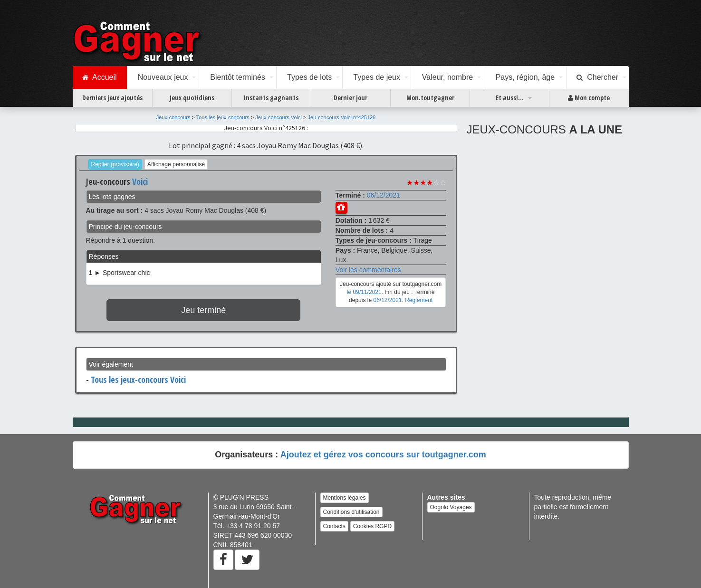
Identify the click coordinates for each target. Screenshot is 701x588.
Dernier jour (350, 98)
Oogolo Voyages (451, 507)
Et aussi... (510, 98)
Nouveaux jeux (163, 77)
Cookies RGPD (372, 526)
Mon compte (589, 98)
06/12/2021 (384, 195)
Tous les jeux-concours (223, 117)
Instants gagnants (271, 98)
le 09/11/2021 (364, 292)
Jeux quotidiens (192, 98)
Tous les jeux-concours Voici (138, 379)
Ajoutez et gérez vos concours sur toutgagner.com (383, 455)
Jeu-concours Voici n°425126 (342, 117)
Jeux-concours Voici (278, 117)
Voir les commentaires (368, 270)
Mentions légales (345, 498)
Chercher (597, 77)
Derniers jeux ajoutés (112, 98)
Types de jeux (377, 77)
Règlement (419, 300)
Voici (140, 181)
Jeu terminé (203, 310)
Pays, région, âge (525, 77)
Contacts (334, 526)
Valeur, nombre (447, 77)
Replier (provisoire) (115, 164)
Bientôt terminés (238, 77)
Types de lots (309, 77)
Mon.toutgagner (430, 98)
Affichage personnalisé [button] (176, 164)
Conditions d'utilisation (351, 512)
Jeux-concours (173, 117)
